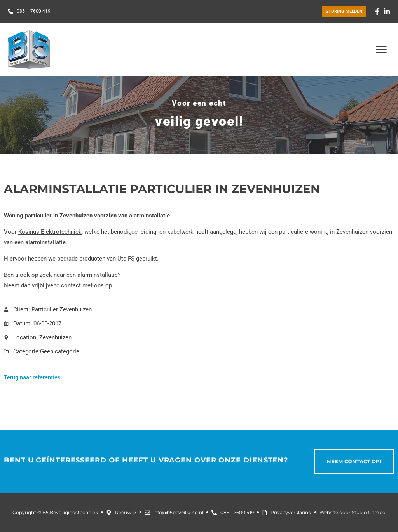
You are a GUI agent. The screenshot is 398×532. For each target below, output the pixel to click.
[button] (381, 50)
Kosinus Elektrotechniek (50, 232)
